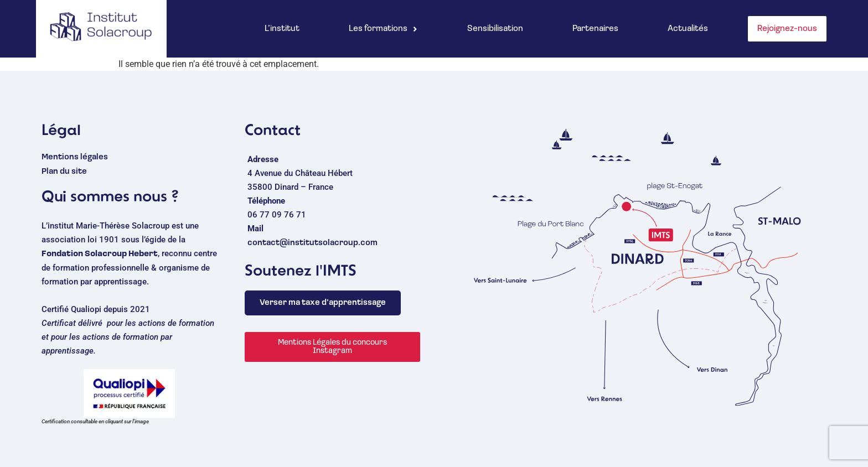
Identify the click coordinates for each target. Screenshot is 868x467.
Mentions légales (75, 157)
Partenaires (595, 29)
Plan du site (64, 172)
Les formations (383, 29)
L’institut (282, 29)
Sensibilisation (495, 29)
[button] (383, 29)
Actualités (688, 29)
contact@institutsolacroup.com (312, 243)
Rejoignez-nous (787, 29)
